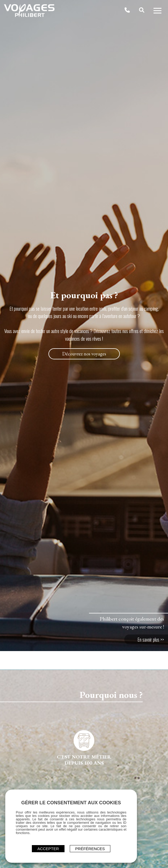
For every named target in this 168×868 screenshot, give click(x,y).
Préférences (90, 849)
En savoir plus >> (151, 639)
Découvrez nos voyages (84, 354)
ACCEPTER (48, 849)
